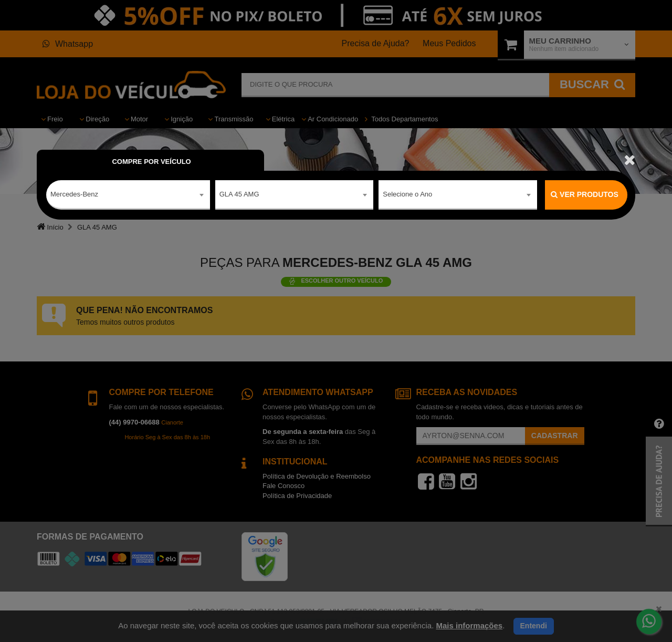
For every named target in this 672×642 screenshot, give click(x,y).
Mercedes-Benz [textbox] (74, 194)
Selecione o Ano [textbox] (407, 194)
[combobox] (128, 195)
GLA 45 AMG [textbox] (239, 194)
